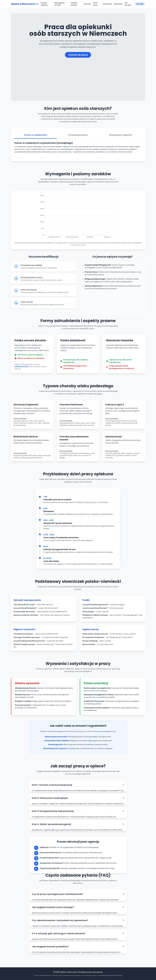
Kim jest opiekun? (44, 4)
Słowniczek (107, 4)
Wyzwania (118, 4)
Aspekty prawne (74, 4)
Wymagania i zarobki (60, 4)
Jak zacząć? (128, 4)
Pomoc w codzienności (36, 137)
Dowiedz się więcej (78, 55)
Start (36, 4)
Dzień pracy (95, 4)
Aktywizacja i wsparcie (120, 137)
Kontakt (140, 4)
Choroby (87, 4)
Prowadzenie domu (78, 137)
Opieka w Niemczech (23, 4)
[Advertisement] (78, 74)
